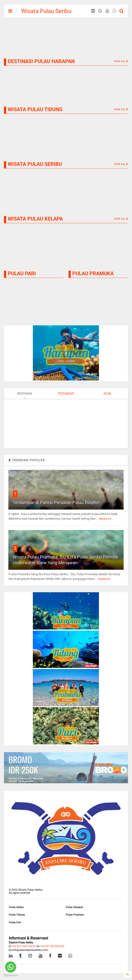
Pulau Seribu (16, 907)
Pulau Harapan (74, 907)
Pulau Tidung (17, 915)
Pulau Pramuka (75, 915)
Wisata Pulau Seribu (46, 11)
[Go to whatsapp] (11, 967)
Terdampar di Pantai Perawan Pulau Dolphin (56, 502)
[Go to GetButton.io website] (11, 975)
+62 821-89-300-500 (52, 946)
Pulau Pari (15, 922)
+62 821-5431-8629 (23, 946)
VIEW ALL (121, 164)
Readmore (105, 519)
